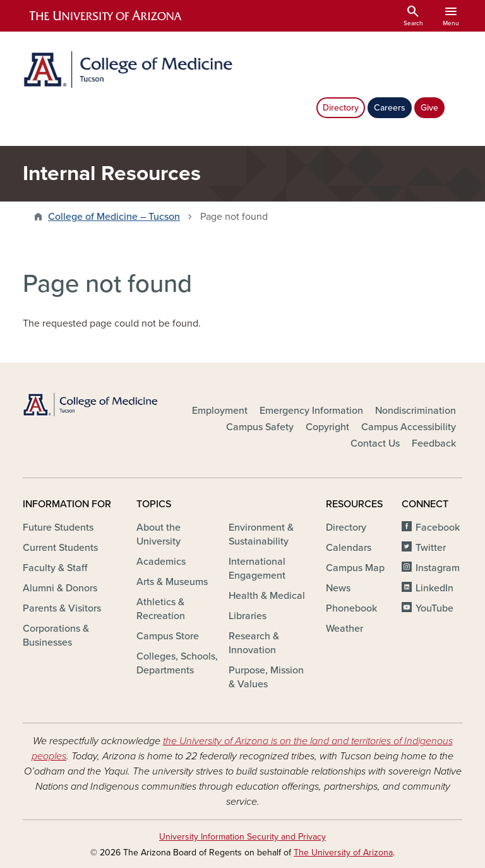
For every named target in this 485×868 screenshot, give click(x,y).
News (338, 588)
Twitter (431, 548)
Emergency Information (311, 411)
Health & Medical (267, 596)
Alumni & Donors (60, 588)
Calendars (349, 548)
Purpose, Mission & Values (266, 677)
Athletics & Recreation (161, 609)
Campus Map (355, 568)
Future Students (58, 527)
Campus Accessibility (409, 427)
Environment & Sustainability (261, 534)
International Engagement (257, 569)
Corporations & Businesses (56, 636)
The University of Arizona (343, 853)
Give (429, 108)
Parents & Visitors (62, 608)
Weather (344, 629)
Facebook (438, 527)
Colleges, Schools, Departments (177, 663)
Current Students (60, 548)
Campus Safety (260, 427)
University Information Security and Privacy (242, 837)
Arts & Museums (172, 582)
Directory (341, 108)
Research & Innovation (254, 643)
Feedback (434, 443)
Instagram (438, 568)
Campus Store (168, 636)
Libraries (248, 616)
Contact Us (375, 443)
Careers (390, 108)
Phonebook (351, 608)
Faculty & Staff (55, 568)
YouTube (434, 608)
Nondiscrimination (416, 411)
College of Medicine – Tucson (114, 217)
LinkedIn (434, 588)
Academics (161, 562)
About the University (159, 534)
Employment (220, 411)
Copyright (327, 427)
